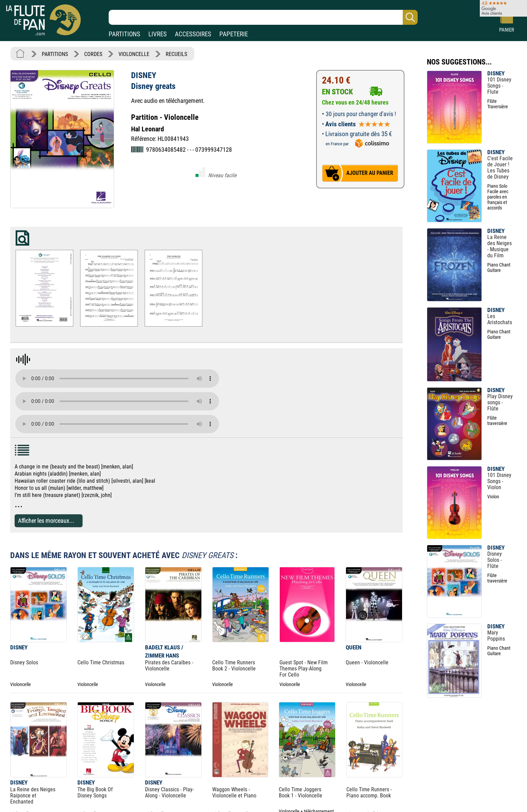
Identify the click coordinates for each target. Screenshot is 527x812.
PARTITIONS (124, 34)
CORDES (93, 54)
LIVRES (158, 34)
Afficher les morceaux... (46, 521)
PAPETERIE (234, 34)
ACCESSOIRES (193, 34)
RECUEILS (176, 54)
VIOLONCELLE (134, 54)
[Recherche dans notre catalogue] (263, 17)
